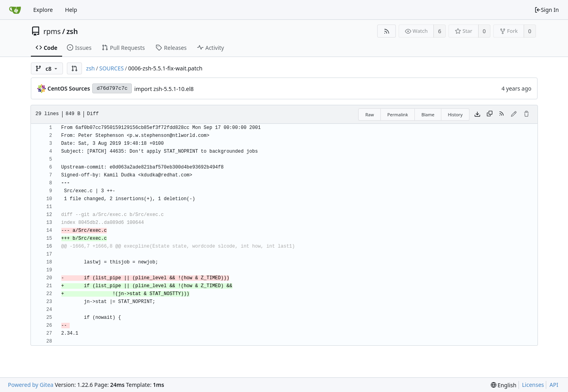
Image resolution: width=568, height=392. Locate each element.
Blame (428, 115)
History (455, 115)
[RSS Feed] (387, 31)
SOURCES (112, 68)
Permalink (398, 115)
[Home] (15, 10)
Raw (370, 115)
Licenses (533, 385)
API (554, 385)
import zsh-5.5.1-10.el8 (164, 89)
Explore (43, 10)
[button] (74, 68)
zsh (72, 31)
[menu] (504, 385)
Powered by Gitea (31, 385)
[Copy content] (490, 114)
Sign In (547, 10)
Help (71, 10)
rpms (52, 31)
